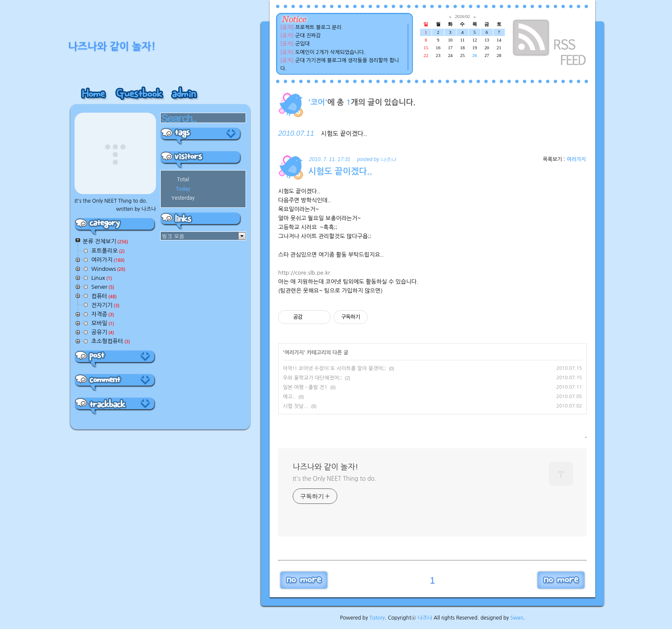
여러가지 (576, 159)
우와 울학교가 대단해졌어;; (312, 378)
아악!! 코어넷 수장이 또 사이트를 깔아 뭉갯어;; (334, 368)
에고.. (289, 397)
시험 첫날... (295, 406)
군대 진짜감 (308, 36)
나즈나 (425, 618)
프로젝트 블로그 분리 (318, 27)
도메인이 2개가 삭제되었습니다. (330, 52)
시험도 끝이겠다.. (344, 134)
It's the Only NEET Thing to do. (334, 479)
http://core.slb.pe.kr (304, 273)
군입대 (303, 44)
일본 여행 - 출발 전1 (305, 387)
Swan (517, 618)
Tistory (377, 618)
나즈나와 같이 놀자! (325, 467)
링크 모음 (173, 236)
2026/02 (462, 16)
